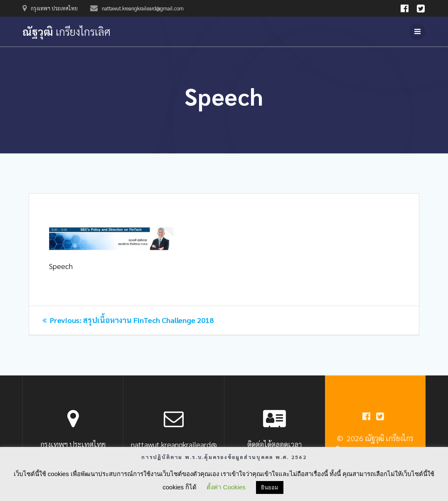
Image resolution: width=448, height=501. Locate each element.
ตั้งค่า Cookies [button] (226, 487)
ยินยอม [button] (270, 487)
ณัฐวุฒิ (66, 32)
